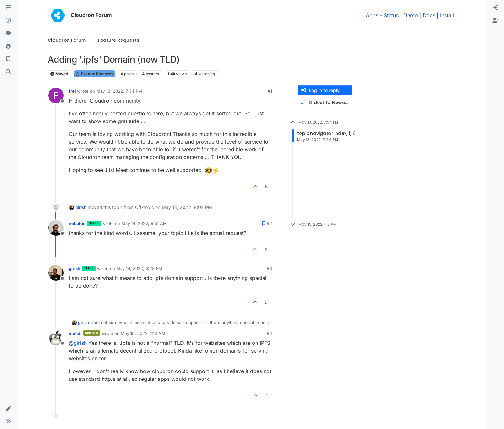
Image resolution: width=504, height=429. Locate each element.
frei (72, 91)
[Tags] (8, 33)
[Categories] (8, 8)
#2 (269, 223)
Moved (59, 74)
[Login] (496, 8)
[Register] (496, 21)
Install (447, 15)
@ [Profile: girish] (78, 343)
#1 (270, 91)
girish (81, 207)
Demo (411, 15)
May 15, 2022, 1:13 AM (143, 333)
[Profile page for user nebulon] (56, 228)
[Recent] (8, 21)
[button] (8, 408)
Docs (429, 15)
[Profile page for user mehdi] (56, 338)
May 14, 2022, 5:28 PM (139, 268)
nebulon (77, 223)
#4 (269, 333)
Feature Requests (94, 74)
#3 (269, 268)
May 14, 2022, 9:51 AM (144, 223)
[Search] (8, 72)
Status (391, 15)
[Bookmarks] (8, 59)
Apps (372, 15)
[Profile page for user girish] (56, 273)
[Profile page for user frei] (56, 95)
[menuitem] (496, 8)
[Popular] (8, 46)
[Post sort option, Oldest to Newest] (325, 103)
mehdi (75, 333)
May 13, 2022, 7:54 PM (119, 91)
